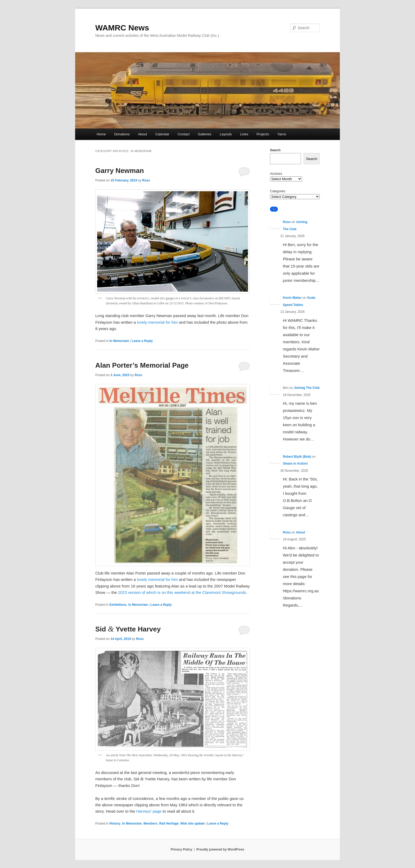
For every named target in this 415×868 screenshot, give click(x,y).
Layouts (226, 134)
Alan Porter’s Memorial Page (142, 365)
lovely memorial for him (157, 322)
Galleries (204, 134)
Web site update (192, 824)
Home (101, 134)
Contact (184, 134)
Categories (278, 191)
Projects (263, 134)
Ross (146, 180)
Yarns (282, 134)
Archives (276, 174)
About (142, 134)
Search (275, 150)
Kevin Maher (292, 298)
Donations (122, 134)
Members (150, 824)
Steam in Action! (295, 464)
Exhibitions (118, 605)
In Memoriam (119, 341)
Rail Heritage (169, 824)
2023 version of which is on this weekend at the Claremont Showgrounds (182, 592)
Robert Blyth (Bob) (297, 457)
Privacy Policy (181, 849)
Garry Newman (120, 171)
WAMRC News (122, 28)
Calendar (162, 134)
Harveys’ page (149, 811)
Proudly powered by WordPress (220, 849)
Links (244, 134)
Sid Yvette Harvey (128, 629)
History (115, 824)
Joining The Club (307, 388)
